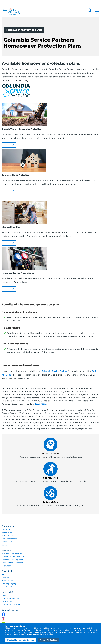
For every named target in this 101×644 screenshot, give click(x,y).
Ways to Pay (7, 581)
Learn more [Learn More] (63, 632)
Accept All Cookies (48, 640)
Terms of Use (30, 634)
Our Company (9, 526)
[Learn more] (41, 404)
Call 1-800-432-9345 (11, 605)
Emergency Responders (12, 563)
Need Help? (7, 592)
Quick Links (8, 571)
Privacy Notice (46, 634)
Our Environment (9, 539)
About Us (6, 529)
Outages (5, 577)
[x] (4, 614)
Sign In (5, 574)
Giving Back (7, 533)
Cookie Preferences (10, 598)
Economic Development (12, 560)
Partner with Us (9, 550)
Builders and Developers (13, 553)
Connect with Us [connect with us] (10, 610)
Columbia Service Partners (55, 371)
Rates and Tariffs (9, 536)
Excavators (7, 566)
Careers (5, 545)
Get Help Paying (9, 584)
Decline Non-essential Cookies (21, 640)
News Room (7, 542)
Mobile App (7, 587)
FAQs (4, 595)
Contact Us (7, 601)
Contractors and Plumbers (13, 557)
